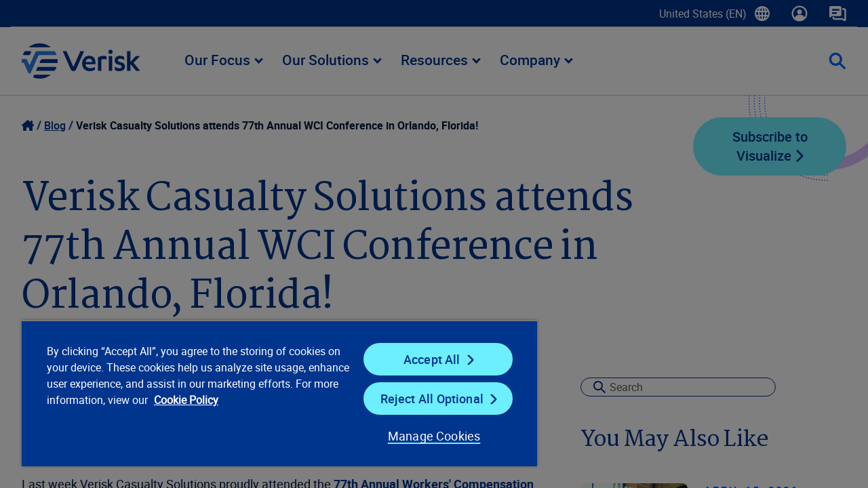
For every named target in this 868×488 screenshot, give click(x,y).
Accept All (423, 359)
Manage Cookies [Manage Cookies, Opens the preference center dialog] (423, 436)
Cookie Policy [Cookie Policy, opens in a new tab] (231, 400)
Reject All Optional (423, 399)
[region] (273, 393)
